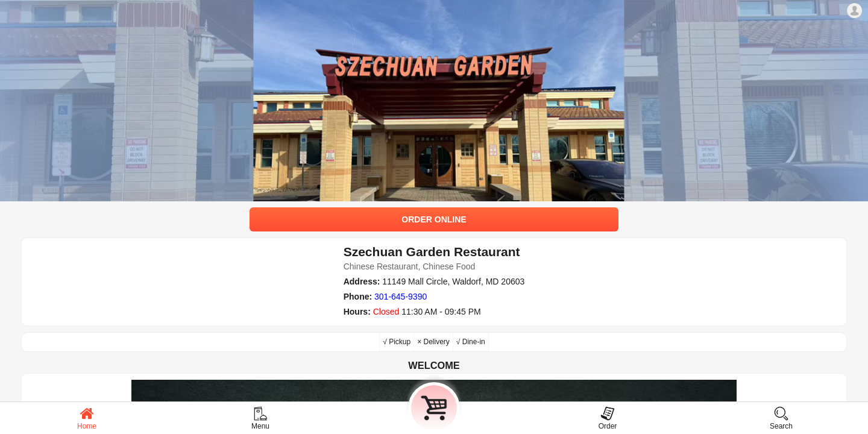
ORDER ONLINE (434, 219)
